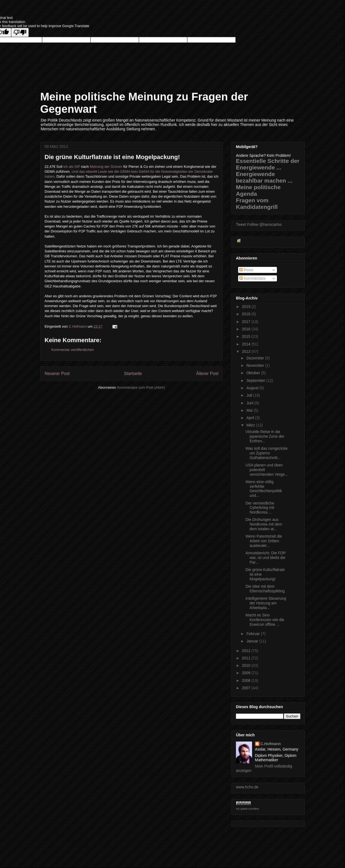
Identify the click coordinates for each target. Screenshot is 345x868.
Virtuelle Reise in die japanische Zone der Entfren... (265, 436)
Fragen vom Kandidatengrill (257, 204)
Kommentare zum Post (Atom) (141, 387)
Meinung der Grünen (106, 167)
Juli (250, 395)
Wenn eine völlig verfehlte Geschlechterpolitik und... (264, 489)
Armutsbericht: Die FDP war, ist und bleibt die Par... (266, 558)
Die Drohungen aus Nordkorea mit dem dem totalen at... (264, 524)
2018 (247, 314)
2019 (247, 307)
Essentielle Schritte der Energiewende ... (268, 164)
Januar (253, 641)
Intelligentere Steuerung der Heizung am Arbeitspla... (266, 603)
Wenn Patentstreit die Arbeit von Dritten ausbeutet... (264, 541)
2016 (247, 329)
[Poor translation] (20, 32)
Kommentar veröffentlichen (73, 350)
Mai (250, 410)
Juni (250, 403)
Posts (246, 270)
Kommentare (252, 278)
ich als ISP (72, 167)
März (251, 425)
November (256, 365)
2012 (247, 651)
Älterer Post (207, 374)
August (253, 388)
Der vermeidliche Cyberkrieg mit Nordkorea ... (260, 508)
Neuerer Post (57, 374)
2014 (247, 344)
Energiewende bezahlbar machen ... (264, 177)
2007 (247, 688)
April (251, 418)
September (256, 380)
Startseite (133, 374)
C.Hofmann (271, 744)
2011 (247, 658)
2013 (247, 351)
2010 (247, 665)
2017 (247, 322)
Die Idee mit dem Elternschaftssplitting (265, 589)
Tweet (241, 224)
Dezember (256, 358)
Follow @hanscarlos (264, 224)
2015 (247, 336)
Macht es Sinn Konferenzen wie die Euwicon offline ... (265, 620)
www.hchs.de (247, 787)
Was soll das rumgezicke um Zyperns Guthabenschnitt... (267, 453)
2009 (247, 673)
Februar (254, 634)
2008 (247, 680)
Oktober (254, 373)
